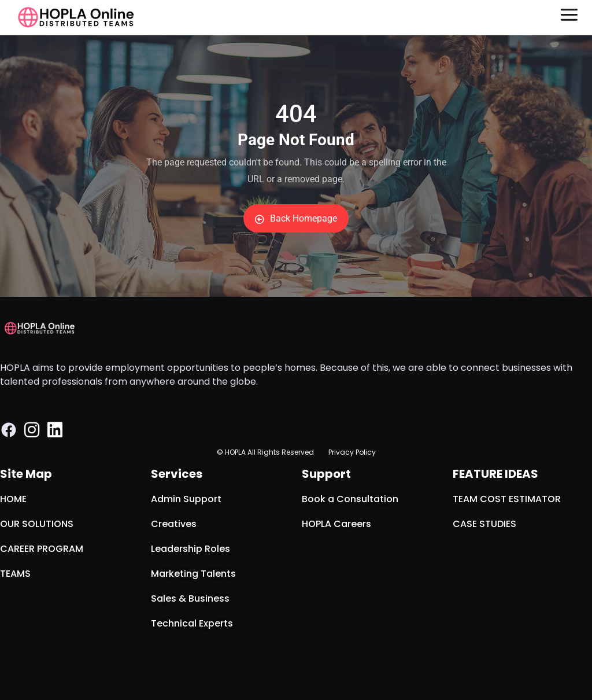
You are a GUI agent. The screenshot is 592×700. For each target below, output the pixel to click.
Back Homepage (296, 218)
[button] (569, 18)
